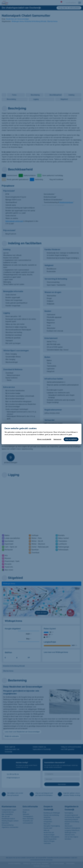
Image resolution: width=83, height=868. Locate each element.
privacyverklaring (15, 435)
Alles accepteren (71, 439)
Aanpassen (57, 439)
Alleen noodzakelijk (44, 439)
